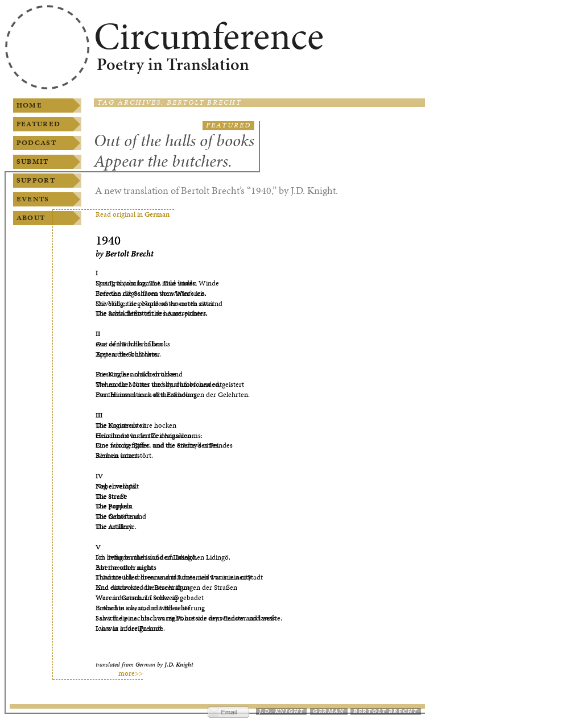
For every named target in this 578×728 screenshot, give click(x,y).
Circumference (209, 36)
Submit (33, 162)
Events (33, 199)
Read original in (133, 214)
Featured (38, 124)
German (329, 711)
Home (29, 105)
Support (36, 180)
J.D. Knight (281, 711)
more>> (131, 674)
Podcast (36, 143)
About (31, 218)
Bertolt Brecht (385, 711)
